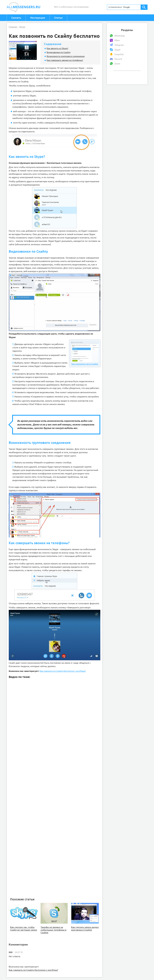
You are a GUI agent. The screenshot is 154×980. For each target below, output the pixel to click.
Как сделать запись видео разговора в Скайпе (85, 928)
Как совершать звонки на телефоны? (65, 60)
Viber (117, 40)
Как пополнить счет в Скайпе (85, 353)
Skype (117, 50)
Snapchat (119, 54)
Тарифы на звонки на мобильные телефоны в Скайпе (53, 930)
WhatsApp (120, 36)
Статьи (58, 18)
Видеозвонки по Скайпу (59, 52)
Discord (118, 59)
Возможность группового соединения (66, 56)
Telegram (119, 45)
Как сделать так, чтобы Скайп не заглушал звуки (24, 928)
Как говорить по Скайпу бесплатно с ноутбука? (63, 671)
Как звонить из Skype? (57, 48)
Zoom (117, 64)
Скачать (16, 18)
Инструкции (38, 18)
